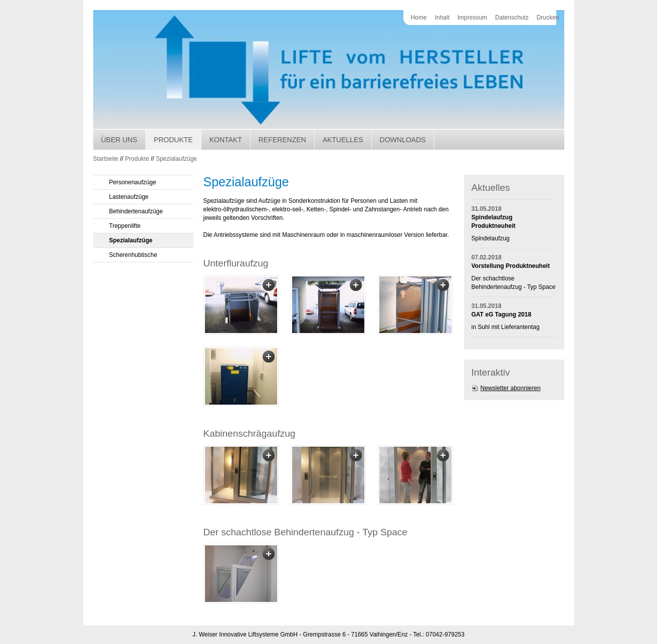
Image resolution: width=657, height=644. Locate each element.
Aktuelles (343, 140)
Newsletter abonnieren (511, 388)
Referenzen (282, 140)
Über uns (119, 140)
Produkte (173, 140)
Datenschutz (512, 18)
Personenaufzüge (133, 182)
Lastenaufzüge (129, 197)
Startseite (106, 159)
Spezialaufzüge (176, 159)
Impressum (472, 18)
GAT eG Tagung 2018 (502, 314)
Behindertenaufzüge (136, 211)
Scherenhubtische (133, 255)
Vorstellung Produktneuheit (511, 266)
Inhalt (442, 18)
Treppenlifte (125, 226)
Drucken (548, 18)
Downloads (403, 140)
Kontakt (226, 140)
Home (418, 18)
